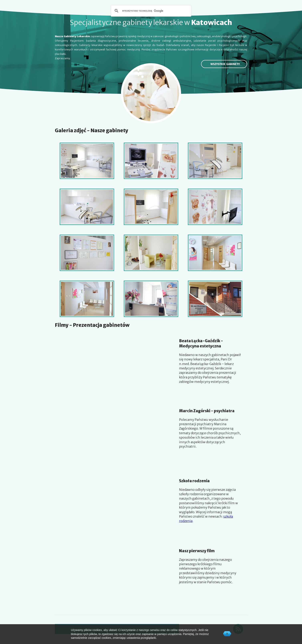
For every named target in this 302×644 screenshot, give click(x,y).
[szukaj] (150, 11)
